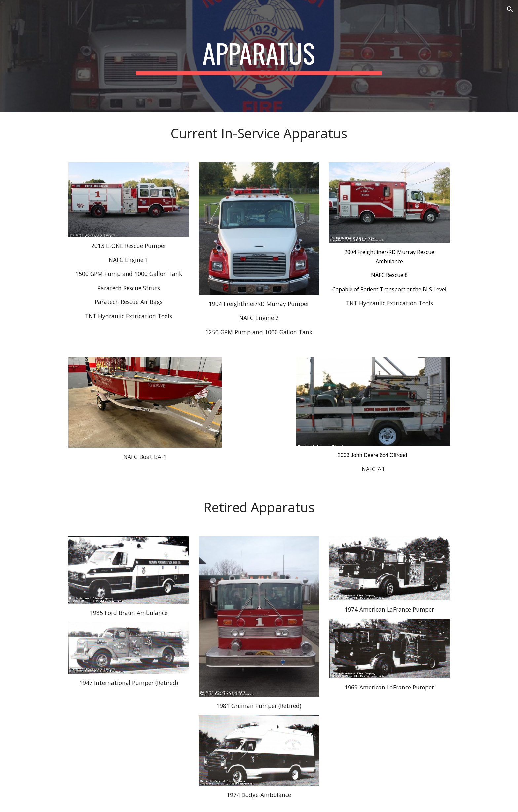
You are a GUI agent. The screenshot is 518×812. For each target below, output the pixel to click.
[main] (259, 56)
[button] (510, 9)
